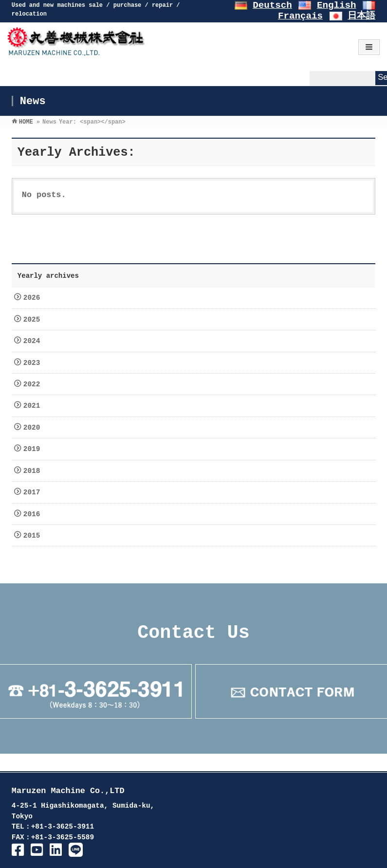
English (337, 5)
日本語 (361, 16)
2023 (34, 363)
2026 (34, 298)
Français (300, 16)
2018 (34, 471)
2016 (34, 514)
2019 (34, 449)
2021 (34, 406)
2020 (34, 428)
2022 (34, 384)
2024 (34, 341)
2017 (34, 492)
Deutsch (272, 5)
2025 (34, 320)
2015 (34, 536)
